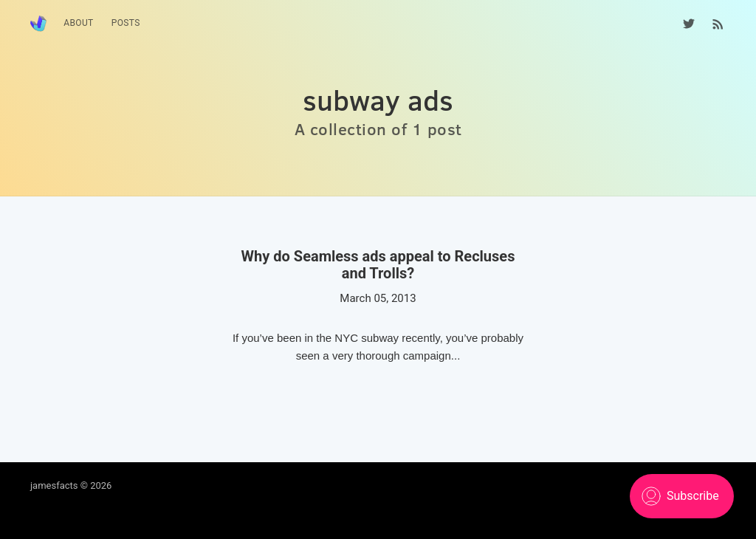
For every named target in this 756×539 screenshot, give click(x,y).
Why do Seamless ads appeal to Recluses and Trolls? (378, 265)
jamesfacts (54, 485)
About (79, 23)
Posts (126, 23)
